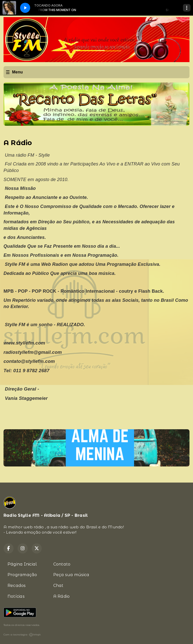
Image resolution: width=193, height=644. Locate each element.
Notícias (16, 596)
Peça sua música (71, 575)
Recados (17, 586)
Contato (62, 564)
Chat (58, 586)
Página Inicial (22, 564)
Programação (22, 575)
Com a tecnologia (22, 635)
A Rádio (62, 596)
